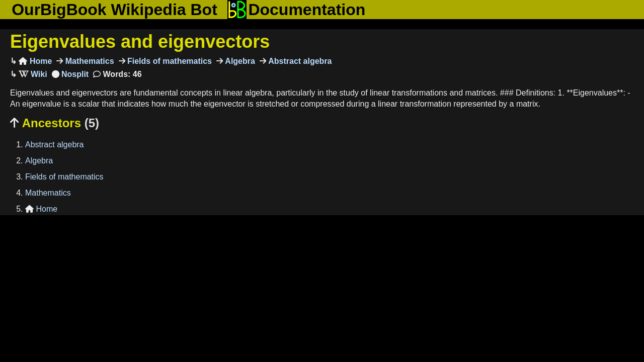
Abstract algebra (299, 61)
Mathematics (88, 61)
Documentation (296, 10)
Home (35, 61)
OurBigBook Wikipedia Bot (114, 10)
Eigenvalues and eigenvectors (140, 41)
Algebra (239, 61)
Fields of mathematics (169, 61)
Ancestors (55, 123)
